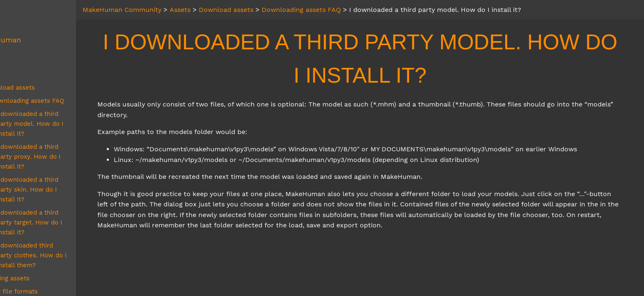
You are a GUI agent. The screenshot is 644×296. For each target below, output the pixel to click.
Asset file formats (47, 252)
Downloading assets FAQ (63, 101)
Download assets (45, 88)
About (24, 23)
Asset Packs (38, 265)
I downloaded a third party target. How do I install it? (72, 188)
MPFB (23, 56)
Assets (25, 73)
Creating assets (43, 239)
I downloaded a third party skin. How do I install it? (72, 165)
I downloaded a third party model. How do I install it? (72, 119)
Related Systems (43, 287)
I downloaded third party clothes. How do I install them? (70, 216)
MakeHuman (35, 40)
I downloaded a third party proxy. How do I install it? (72, 142)
